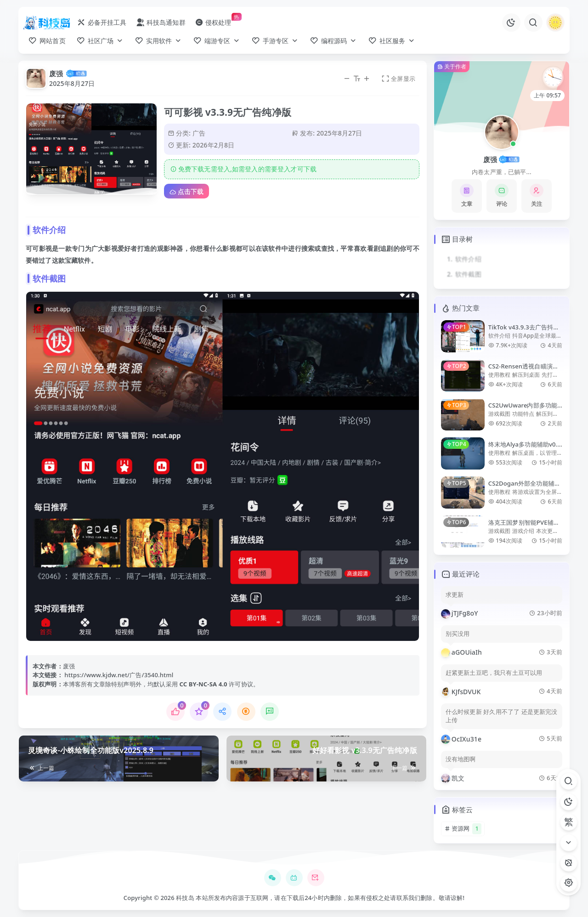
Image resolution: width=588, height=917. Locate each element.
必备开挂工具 (102, 22)
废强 (56, 74)
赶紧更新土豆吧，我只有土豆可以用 (494, 673)
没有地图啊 (461, 759)
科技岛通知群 (161, 22)
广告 (199, 133)
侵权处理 (213, 22)
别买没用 (458, 634)
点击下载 (187, 191)
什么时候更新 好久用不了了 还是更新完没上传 (502, 716)
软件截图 (468, 274)
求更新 (455, 595)
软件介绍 (468, 259)
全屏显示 (398, 79)
